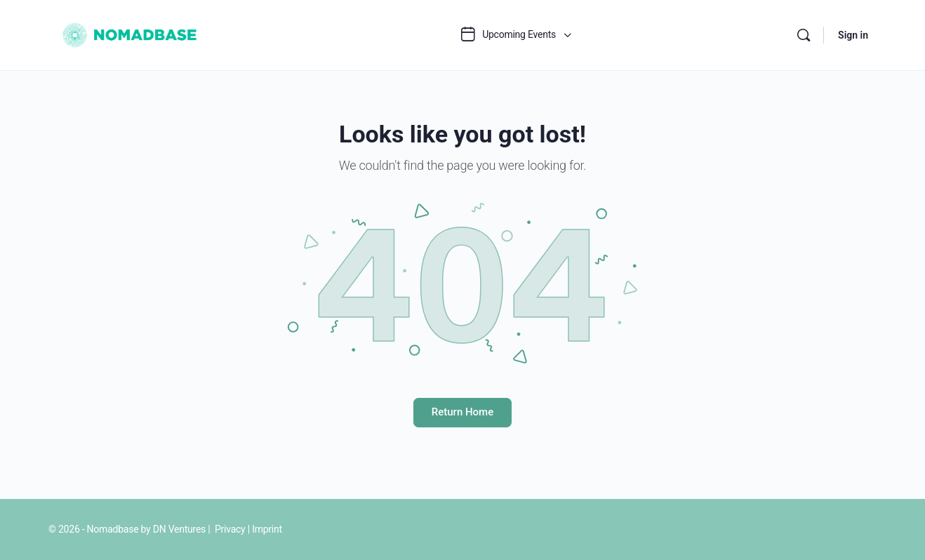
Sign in (853, 35)
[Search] (804, 35)
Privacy (230, 529)
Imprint (267, 529)
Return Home (462, 412)
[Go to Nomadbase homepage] (131, 34)
